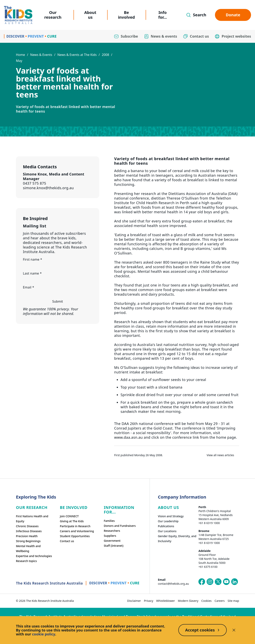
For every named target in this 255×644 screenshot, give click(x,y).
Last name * (32, 273)
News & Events (41, 55)
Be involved (126, 15)
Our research (53, 15)
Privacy (149, 601)
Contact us (67, 541)
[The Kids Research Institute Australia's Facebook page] (202, 582)
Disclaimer (134, 601)
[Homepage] (18, 15)
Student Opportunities (75, 536)
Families (109, 521)
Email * (28, 287)
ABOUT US (168, 507)
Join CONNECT (69, 516)
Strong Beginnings (28, 541)
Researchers (112, 531)
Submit (57, 301)
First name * (32, 259)
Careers (220, 601)
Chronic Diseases (27, 526)
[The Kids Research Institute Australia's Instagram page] (210, 582)
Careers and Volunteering (77, 531)
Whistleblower (166, 601)
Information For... (119, 510)
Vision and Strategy (171, 516)
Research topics (26, 561)
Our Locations (167, 531)
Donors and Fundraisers (120, 526)
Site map (233, 601)
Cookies (206, 601)
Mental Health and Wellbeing (28, 549)
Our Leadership (168, 521)
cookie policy (44, 634)
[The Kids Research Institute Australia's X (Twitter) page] (218, 582)
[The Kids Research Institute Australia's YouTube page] (226, 582)
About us (90, 15)
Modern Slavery (188, 601)
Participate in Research (75, 526)
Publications (166, 526)
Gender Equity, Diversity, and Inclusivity (177, 539)
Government (112, 541)
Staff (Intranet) (114, 546)
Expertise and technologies (34, 556)
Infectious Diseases (29, 531)
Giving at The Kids (72, 521)
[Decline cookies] (234, 630)
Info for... (163, 15)
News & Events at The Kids (77, 55)
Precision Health (27, 536)
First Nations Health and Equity (32, 519)
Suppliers (110, 536)
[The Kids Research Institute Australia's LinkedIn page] (234, 582)
